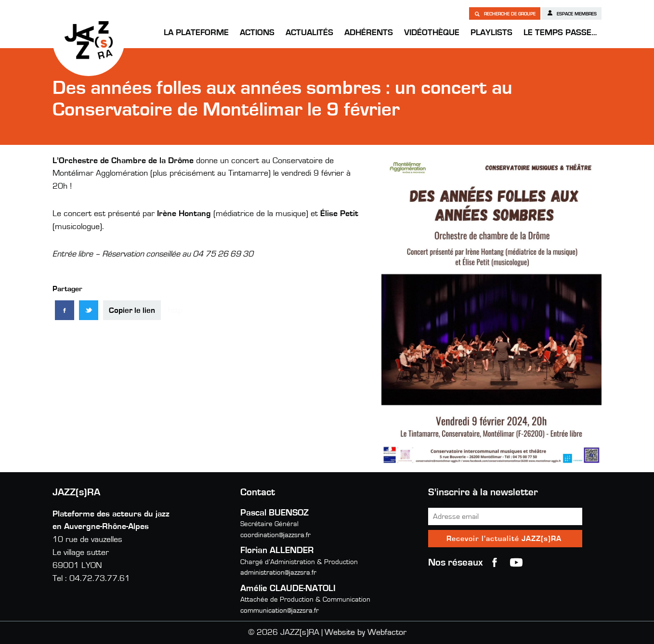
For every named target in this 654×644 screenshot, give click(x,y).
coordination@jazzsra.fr (275, 535)
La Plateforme (196, 33)
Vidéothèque (432, 33)
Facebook (495, 563)
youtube (516, 563)
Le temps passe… (560, 33)
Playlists (491, 33)
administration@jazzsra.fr (278, 573)
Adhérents (369, 33)
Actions (257, 33)
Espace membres (572, 13)
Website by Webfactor (366, 632)
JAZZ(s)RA (89, 40)
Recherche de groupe (505, 13)
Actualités (309, 33)
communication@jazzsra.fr (280, 611)
